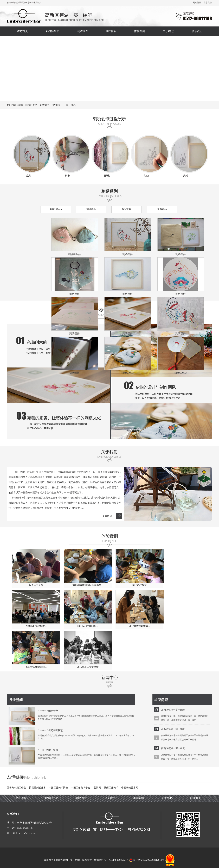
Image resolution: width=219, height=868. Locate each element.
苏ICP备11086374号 (119, 860)
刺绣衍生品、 (32, 105)
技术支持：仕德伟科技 (94, 860)
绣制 (68, 176)
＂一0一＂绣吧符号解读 (50, 730)
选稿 (186, 176)
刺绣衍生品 (56, 209)
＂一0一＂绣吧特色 (48, 711)
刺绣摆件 (91, 209)
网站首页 (197, 3)
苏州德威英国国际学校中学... (88, 585)
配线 (107, 176)
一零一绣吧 (69, 105)
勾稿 (146, 176)
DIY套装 (127, 209)
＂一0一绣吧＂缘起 (48, 750)
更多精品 (162, 209)
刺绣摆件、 (46, 105)
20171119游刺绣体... (139, 626)
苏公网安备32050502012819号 (147, 860)
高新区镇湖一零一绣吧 (173, 710)
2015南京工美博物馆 (88, 667)
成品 (28, 176)
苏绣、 (22, 105)
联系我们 (208, 3)
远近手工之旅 (36, 585)
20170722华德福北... (36, 667)
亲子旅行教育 (139, 585)
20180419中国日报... (88, 626)
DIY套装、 (57, 105)
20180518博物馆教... (36, 626)
